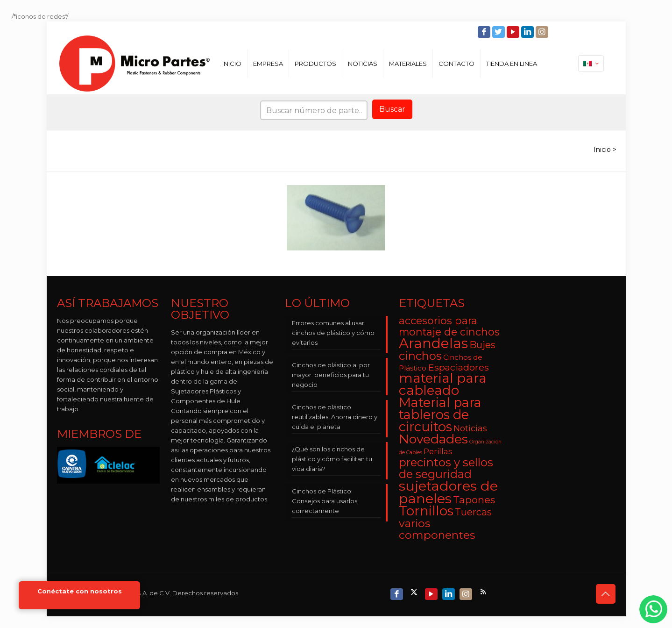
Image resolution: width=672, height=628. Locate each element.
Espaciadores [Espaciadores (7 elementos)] (458, 367)
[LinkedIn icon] (528, 32)
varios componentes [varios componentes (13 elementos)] (437, 529)
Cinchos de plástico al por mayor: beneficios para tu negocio (331, 375)
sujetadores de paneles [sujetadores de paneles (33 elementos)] (448, 492)
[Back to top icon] (606, 594)
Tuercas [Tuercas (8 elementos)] (473, 512)
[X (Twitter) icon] (415, 592)
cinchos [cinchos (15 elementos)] (420, 356)
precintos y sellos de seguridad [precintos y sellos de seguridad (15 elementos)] (446, 468)
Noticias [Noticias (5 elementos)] (470, 428)
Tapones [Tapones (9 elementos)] (474, 500)
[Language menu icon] (591, 64)
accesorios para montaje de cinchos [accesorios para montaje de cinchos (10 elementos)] (449, 326)
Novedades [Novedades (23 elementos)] (433, 439)
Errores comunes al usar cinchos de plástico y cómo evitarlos (333, 333)
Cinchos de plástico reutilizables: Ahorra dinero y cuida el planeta (335, 417)
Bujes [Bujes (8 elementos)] (482, 345)
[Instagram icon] (543, 32)
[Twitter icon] (499, 32)
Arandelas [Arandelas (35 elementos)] (433, 343)
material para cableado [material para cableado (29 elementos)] (443, 384)
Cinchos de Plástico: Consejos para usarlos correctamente (325, 501)
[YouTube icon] (514, 32)
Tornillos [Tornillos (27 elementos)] (426, 511)
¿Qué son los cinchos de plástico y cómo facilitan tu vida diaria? (332, 459)
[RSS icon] (484, 592)
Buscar (392, 109)
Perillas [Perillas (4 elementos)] (438, 451)
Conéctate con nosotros (80, 591)
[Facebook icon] (485, 32)
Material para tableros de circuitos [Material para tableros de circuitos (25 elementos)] (440, 415)
